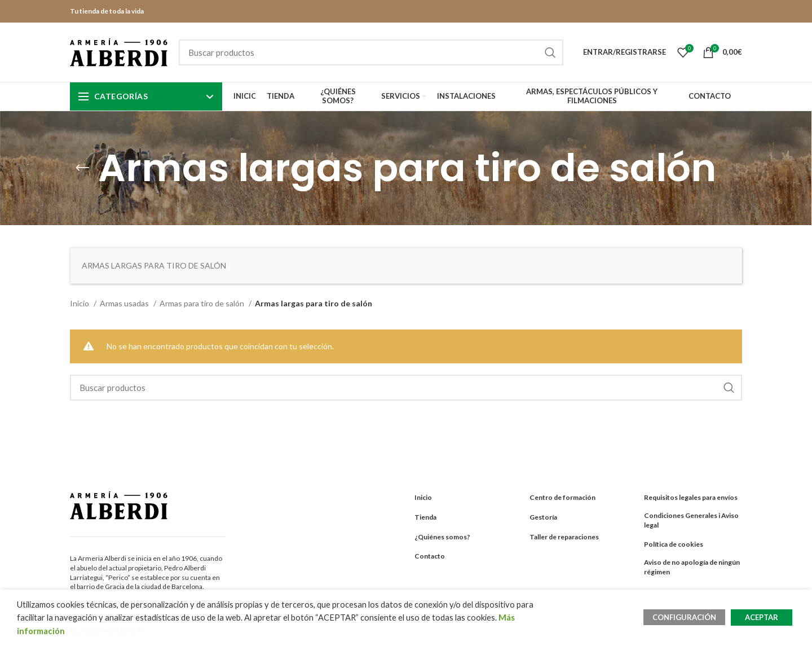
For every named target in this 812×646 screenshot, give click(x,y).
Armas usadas (125, 303)
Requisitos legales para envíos (691, 497)
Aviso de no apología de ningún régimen (692, 567)
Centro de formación (562, 497)
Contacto (430, 556)
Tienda (425, 517)
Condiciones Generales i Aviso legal (691, 520)
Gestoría (543, 517)
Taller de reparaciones (564, 537)
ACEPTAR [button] (762, 617)
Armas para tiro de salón (203, 303)
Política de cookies (674, 544)
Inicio (80, 303)
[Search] (371, 52)
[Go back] (82, 168)
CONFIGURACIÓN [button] (684, 617)
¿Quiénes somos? (442, 537)
